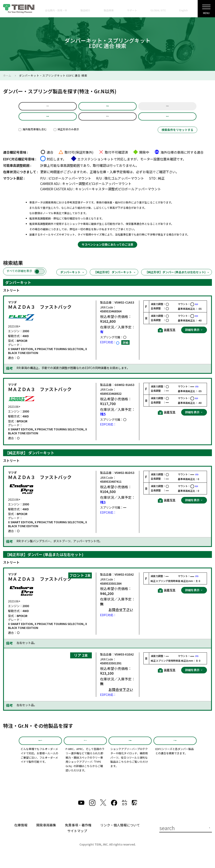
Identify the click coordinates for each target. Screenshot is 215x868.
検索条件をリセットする (177, 136)
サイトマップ (77, 840)
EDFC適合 (175, 748)
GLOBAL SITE (158, 10)
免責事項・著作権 (78, 834)
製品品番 (167, 121)
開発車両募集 (46, 834)
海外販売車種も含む (33, 135)
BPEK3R (107, 121)
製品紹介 (85, 10)
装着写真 (167, 336)
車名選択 (107, 108)
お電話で (149, 178)
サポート (132, 10)
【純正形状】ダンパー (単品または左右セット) (177, 278)
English (184, 10)
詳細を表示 (194, 336)
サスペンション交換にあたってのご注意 (107, 250)
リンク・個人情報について (120, 834)
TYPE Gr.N (85, 748)
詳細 (125, 348)
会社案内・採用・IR (56, 10)
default (48, 108)
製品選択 (48, 121)
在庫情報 (21, 834)
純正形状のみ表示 (66, 135)
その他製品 (130, 748)
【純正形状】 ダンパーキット (115, 278)
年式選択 (167, 108)
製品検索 (109, 10)
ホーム (7, 75)
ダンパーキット (72, 278)
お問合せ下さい (121, 616)
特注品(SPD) (40, 748)
